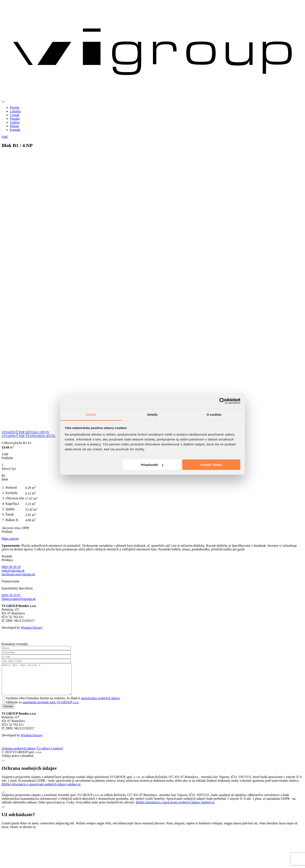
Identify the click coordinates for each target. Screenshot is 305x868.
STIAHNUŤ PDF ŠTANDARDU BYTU (29, 436)
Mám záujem (10, 539)
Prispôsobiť (152, 465)
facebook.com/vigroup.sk (18, 574)
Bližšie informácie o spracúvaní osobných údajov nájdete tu (175, 808)
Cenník (15, 115)
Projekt (15, 108)
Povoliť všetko (211, 465)
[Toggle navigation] (3, 102)
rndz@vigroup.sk (13, 571)
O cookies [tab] (214, 414)
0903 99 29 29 (11, 567)
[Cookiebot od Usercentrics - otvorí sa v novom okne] (222, 401)
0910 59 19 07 (11, 595)
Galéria (15, 122)
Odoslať (8, 712)
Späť (5, 137)
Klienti (14, 126)
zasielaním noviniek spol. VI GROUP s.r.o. (51, 708)
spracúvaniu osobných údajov (101, 704)
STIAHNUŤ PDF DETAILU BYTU (26, 432)
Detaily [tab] (152, 414)
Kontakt (15, 130)
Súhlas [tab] (91, 414)
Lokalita (15, 111)
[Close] (3, 767)
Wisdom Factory (32, 628)
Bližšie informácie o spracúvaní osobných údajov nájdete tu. (41, 790)
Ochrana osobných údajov (19, 755)
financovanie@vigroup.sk (19, 599)
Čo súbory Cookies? (50, 755)
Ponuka (15, 119)
